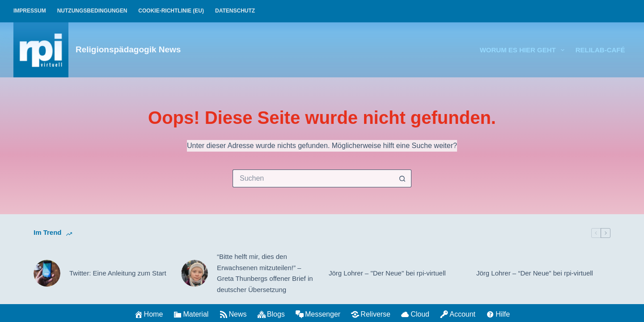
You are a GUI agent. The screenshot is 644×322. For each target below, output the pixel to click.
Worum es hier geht (524, 50)
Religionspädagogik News (128, 49)
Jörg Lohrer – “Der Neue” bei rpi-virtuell (535, 273)
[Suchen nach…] (313, 178)
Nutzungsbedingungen (92, 11)
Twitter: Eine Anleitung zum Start (118, 273)
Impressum (30, 11)
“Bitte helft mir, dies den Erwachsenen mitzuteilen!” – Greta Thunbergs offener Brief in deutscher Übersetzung (265, 273)
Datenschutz (235, 11)
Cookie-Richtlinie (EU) (171, 11)
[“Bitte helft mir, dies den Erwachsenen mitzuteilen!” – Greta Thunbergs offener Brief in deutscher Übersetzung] (195, 273)
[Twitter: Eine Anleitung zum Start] (47, 273)
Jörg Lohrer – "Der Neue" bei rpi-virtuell (387, 273)
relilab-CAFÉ (600, 50)
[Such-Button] (402, 178)
